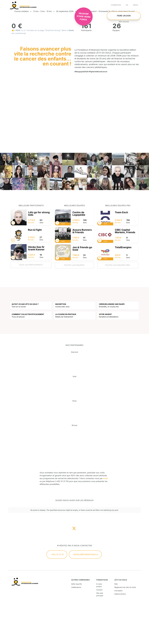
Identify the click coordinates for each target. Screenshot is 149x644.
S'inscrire (124, 21)
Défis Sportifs (77, 624)
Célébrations (76, 627)
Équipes (116, 70)
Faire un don (124, 36)
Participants (86, 70)
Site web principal (100, 634)
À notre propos (99, 625)
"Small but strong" (53, 70)
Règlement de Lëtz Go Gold (125, 627)
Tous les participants (31, 305)
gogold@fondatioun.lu (86, 594)
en (127, 5)
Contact (99, 630)
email (105, 518)
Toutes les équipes (74, 305)
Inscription (118, 630)
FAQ (116, 624)
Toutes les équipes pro (117, 305)
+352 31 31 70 (57, 594)
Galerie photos (120, 634)
